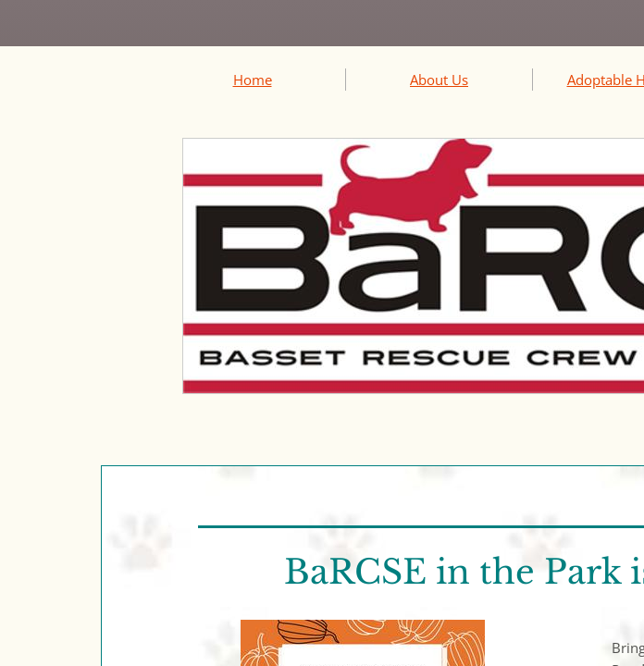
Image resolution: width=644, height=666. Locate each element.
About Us (439, 80)
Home (253, 80)
